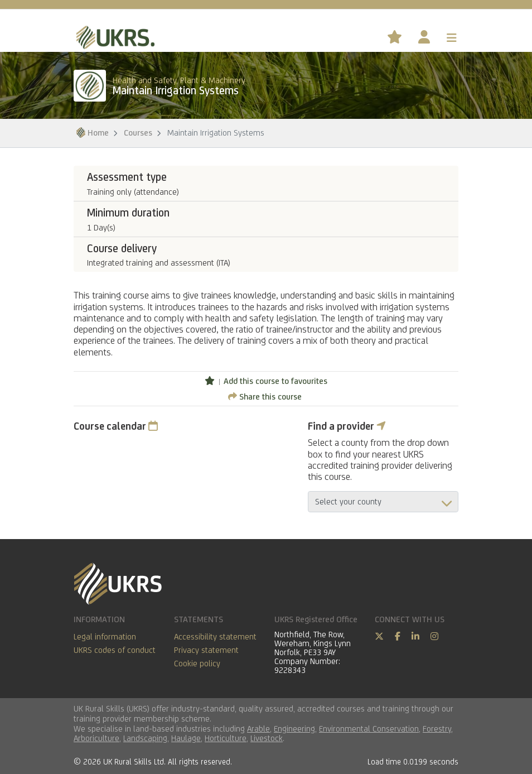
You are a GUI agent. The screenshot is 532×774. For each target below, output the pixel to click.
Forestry (437, 729)
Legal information (105, 636)
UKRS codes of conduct (115, 650)
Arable (258, 729)
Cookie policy (197, 663)
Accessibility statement (215, 636)
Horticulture (226, 738)
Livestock (267, 738)
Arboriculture (96, 738)
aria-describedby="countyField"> (383, 502)
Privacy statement (206, 650)
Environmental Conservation (369, 729)
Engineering (294, 729)
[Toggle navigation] (452, 38)
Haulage (186, 738)
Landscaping (145, 738)
